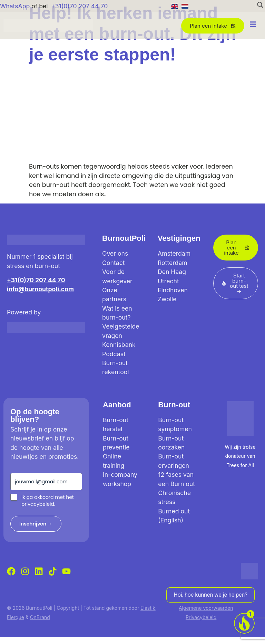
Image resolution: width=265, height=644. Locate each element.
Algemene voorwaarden (206, 608)
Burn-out (174, 405)
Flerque (16, 617)
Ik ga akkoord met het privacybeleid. (48, 501)
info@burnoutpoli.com (40, 289)
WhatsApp (15, 6)
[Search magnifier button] (260, 5)
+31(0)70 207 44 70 (79, 6)
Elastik (148, 608)
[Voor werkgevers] (244, 623)
